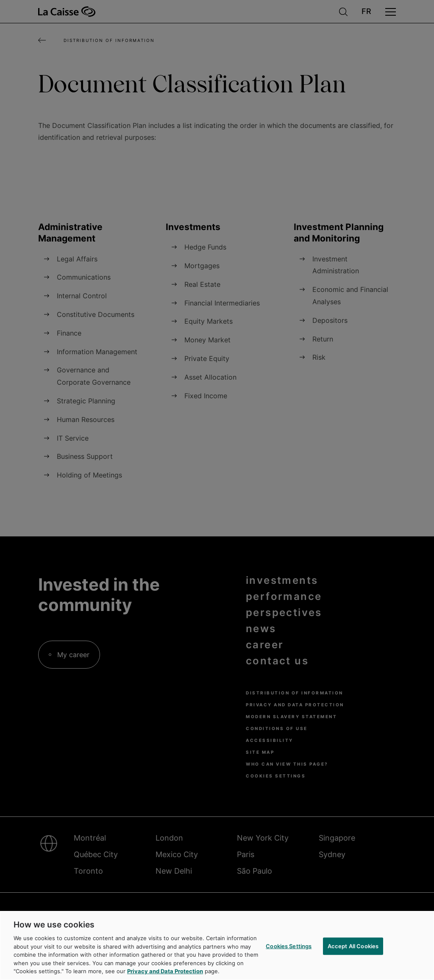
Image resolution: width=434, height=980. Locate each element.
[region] (217, 945)
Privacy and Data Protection (165, 971)
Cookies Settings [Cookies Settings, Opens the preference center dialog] (289, 946)
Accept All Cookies (353, 946)
